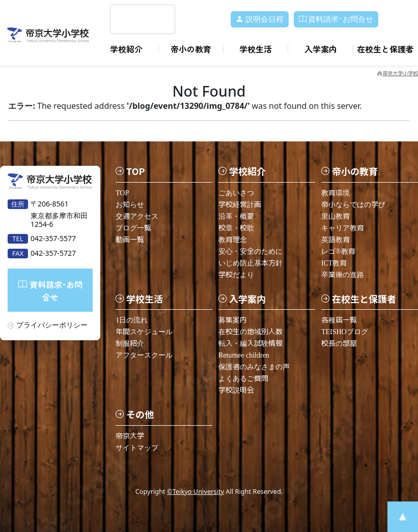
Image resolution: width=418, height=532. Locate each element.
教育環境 (336, 193)
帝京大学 (130, 436)
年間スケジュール (144, 332)
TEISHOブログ (345, 332)
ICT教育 (334, 263)
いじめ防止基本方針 (250, 263)
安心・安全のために (250, 252)
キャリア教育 (343, 228)
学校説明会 (236, 390)
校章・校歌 (236, 228)
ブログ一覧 (133, 228)
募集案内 (233, 320)
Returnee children (244, 355)
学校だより (236, 275)
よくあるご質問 (243, 379)
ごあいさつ (236, 193)
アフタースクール (144, 355)
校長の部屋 (339, 344)
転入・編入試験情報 (250, 344)
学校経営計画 (240, 205)
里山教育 (336, 216)
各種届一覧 (339, 320)
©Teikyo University (196, 491)
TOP (122, 193)
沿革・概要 (236, 216)
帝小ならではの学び (353, 205)
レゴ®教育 (338, 252)
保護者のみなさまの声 (254, 367)
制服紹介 (130, 344)
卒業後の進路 (343, 275)
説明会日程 (260, 19)
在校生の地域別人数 (250, 332)
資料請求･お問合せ (336, 19)
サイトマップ (137, 448)
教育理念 (233, 240)
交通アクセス (137, 216)
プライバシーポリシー (52, 325)
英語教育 (336, 240)
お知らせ (130, 205)
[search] (131, 19)
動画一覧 (130, 240)
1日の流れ (132, 320)
